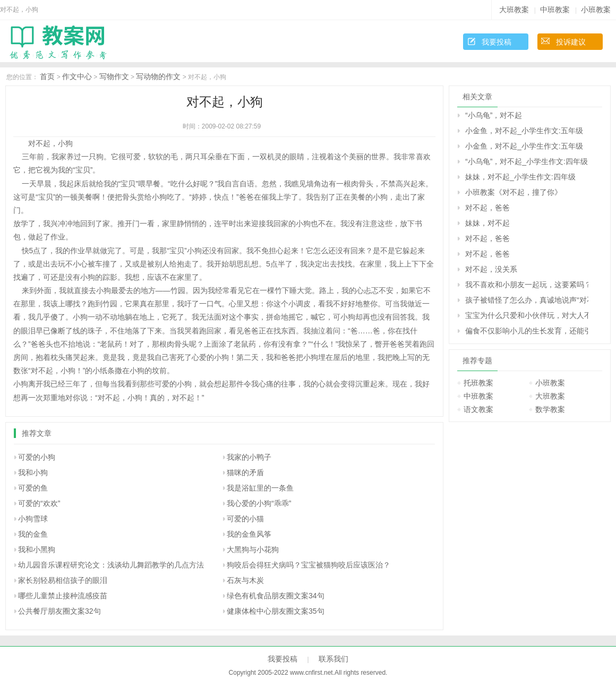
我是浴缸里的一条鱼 (260, 488)
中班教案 (555, 10)
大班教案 (514, 10)
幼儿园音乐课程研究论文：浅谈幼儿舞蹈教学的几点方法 (111, 565)
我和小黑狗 (37, 549)
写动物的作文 (158, 76)
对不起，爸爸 (487, 208)
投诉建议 (571, 42)
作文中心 (77, 76)
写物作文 (114, 76)
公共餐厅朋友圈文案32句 (59, 611)
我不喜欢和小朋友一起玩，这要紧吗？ (527, 285)
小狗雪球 (33, 519)
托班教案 (478, 383)
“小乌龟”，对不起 (494, 115)
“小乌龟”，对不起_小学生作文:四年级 (527, 161)
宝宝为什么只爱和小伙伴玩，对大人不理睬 (527, 315)
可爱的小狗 (37, 457)
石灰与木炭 (245, 580)
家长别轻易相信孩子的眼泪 (63, 580)
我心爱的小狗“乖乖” (259, 503)
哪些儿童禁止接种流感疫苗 (63, 596)
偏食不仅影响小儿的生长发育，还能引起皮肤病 (527, 331)
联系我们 (333, 659)
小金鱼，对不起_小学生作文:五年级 (524, 131)
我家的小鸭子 (249, 457)
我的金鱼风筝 (249, 534)
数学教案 (550, 409)
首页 (47, 76)
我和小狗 (33, 472)
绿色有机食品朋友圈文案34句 (276, 596)
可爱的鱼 (33, 488)
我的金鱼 (33, 534)
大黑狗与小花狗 (253, 549)
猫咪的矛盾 (245, 472)
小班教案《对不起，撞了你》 (514, 192)
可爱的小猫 (245, 519)
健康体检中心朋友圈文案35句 (276, 611)
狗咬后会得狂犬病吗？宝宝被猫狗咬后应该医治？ (309, 565)
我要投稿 (497, 42)
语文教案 (478, 409)
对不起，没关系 (491, 269)
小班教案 (596, 10)
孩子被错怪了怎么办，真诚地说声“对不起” (527, 300)
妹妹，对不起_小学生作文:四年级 (520, 177)
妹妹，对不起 (487, 223)
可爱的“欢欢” (39, 503)
